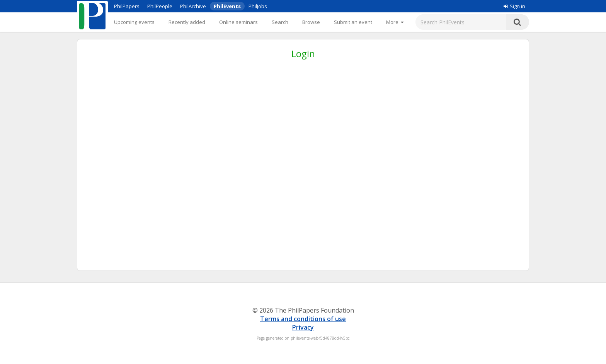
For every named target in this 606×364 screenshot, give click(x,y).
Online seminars (238, 22)
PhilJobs (258, 6)
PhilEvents (227, 6)
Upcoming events (134, 22)
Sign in (514, 6)
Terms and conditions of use (303, 319)
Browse (311, 22)
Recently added (187, 22)
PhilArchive (193, 6)
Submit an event (353, 22)
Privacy (303, 327)
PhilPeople (160, 6)
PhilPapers (127, 6)
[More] (395, 22)
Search (280, 22)
